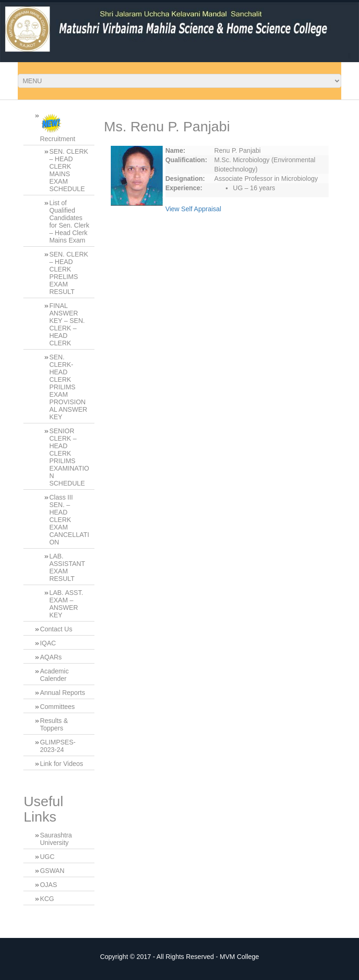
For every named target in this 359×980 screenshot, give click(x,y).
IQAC (48, 643)
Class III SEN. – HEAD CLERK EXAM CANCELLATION (69, 520)
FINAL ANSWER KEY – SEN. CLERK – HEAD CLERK (67, 324)
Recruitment (57, 127)
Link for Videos (61, 764)
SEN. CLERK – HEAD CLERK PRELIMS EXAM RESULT (68, 273)
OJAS (48, 885)
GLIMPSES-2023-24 (57, 746)
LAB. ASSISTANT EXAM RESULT (67, 567)
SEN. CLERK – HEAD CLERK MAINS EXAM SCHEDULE (68, 170)
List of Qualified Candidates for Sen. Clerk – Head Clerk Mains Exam (69, 222)
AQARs (51, 657)
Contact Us (56, 629)
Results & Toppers (54, 724)
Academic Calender (54, 675)
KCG (47, 899)
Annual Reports (62, 693)
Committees (57, 707)
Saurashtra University (56, 839)
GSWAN (52, 871)
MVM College (239, 957)
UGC (47, 857)
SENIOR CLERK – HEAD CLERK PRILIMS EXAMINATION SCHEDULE (69, 457)
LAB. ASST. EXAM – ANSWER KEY (66, 604)
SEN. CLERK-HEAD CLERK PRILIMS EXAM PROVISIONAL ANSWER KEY (68, 387)
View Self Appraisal (194, 209)
